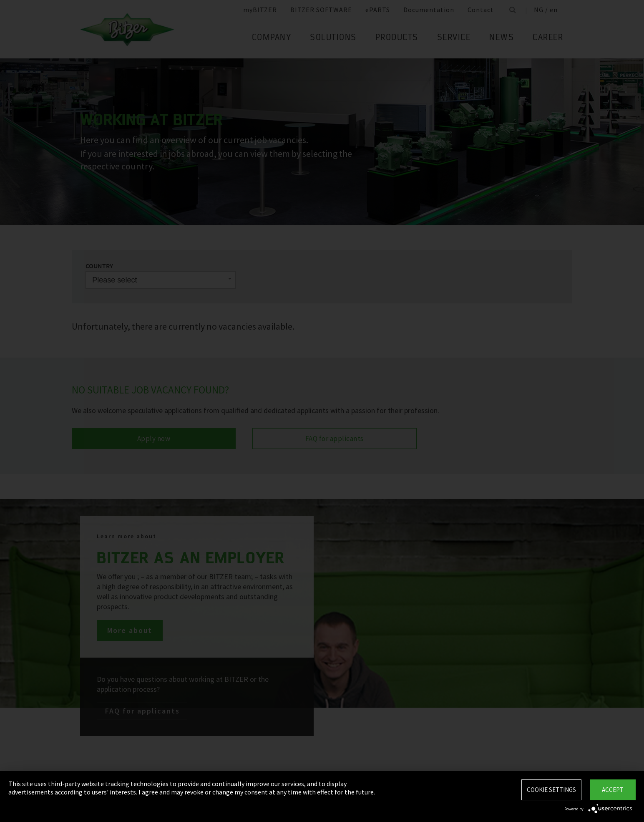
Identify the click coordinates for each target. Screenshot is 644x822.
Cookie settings (551, 790)
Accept (613, 790)
